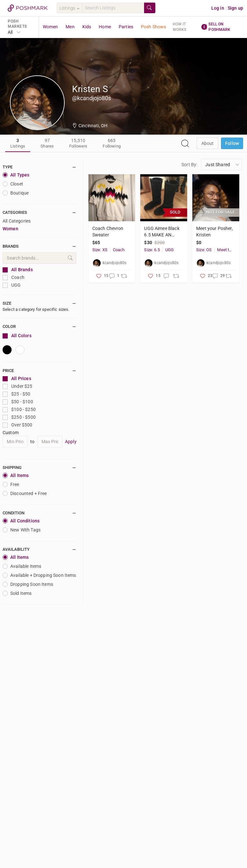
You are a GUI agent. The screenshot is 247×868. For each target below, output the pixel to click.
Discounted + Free (25, 493)
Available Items (22, 566)
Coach (14, 277)
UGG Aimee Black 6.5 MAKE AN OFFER (162, 232)
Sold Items (17, 593)
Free (11, 484)
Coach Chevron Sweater (108, 232)
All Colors (17, 336)
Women (50, 27)
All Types (16, 175)
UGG (12, 285)
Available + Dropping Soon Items (39, 575)
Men (70, 27)
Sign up (235, 8)
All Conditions (21, 521)
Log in (218, 8)
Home (105, 27)
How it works (180, 27)
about (208, 143)
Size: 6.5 (152, 250)
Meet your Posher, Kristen (215, 232)
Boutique (16, 193)
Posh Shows (154, 27)
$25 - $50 (17, 394)
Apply (71, 442)
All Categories (17, 221)
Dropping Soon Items (28, 584)
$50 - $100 (18, 402)
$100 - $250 (19, 410)
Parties (126, 27)
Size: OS (204, 250)
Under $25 (18, 386)
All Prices (17, 379)
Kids (87, 27)
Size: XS (100, 250)
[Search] (113, 8)
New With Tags (22, 530)
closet (13, 184)
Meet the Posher (225, 250)
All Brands (18, 270)
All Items (16, 475)
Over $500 (18, 425)
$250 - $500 (19, 417)
